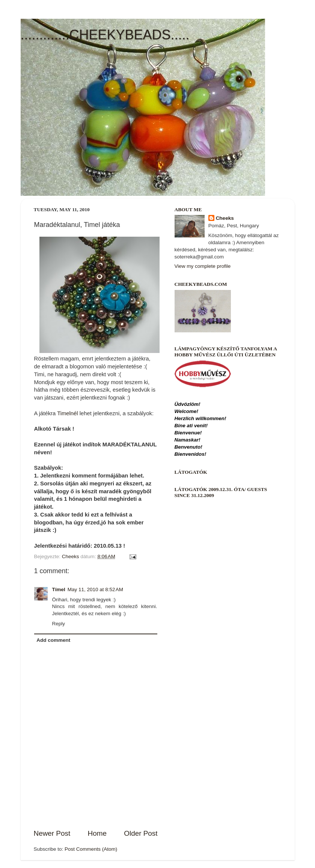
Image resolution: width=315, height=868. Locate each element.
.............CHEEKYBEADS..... (105, 35)
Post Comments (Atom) (91, 849)
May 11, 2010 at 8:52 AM (95, 589)
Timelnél (68, 413)
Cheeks (225, 218)
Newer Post (52, 833)
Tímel (59, 589)
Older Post (141, 833)
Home (97, 833)
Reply (59, 624)
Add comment (53, 640)
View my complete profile (203, 266)
